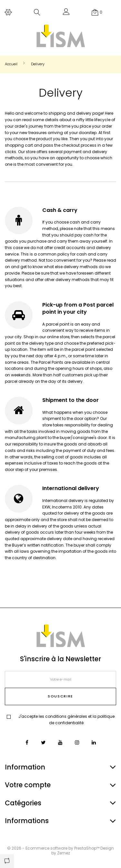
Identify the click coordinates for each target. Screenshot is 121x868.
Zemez (64, 853)
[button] (66, 13)
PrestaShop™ (87, 848)
